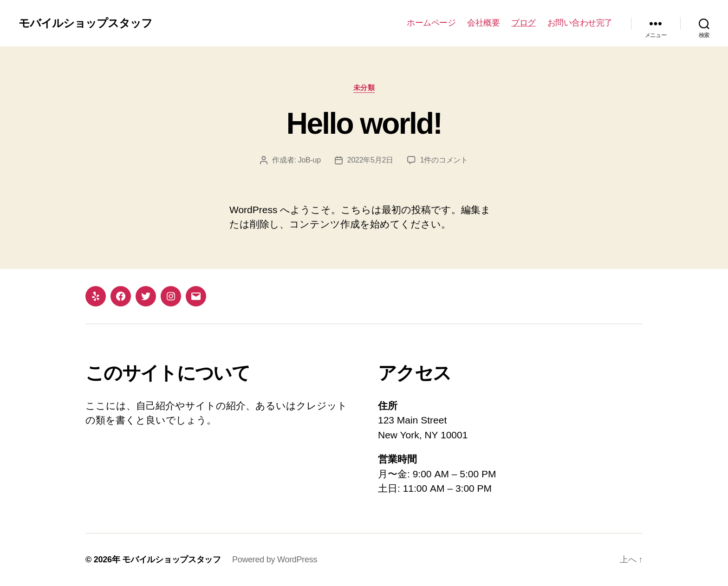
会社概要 (483, 23)
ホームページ (431, 23)
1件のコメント (444, 160)
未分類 (364, 88)
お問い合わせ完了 (580, 23)
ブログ (523, 23)
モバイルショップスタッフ (85, 23)
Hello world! (364, 124)
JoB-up (309, 160)
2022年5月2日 (370, 160)
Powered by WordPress (275, 560)
